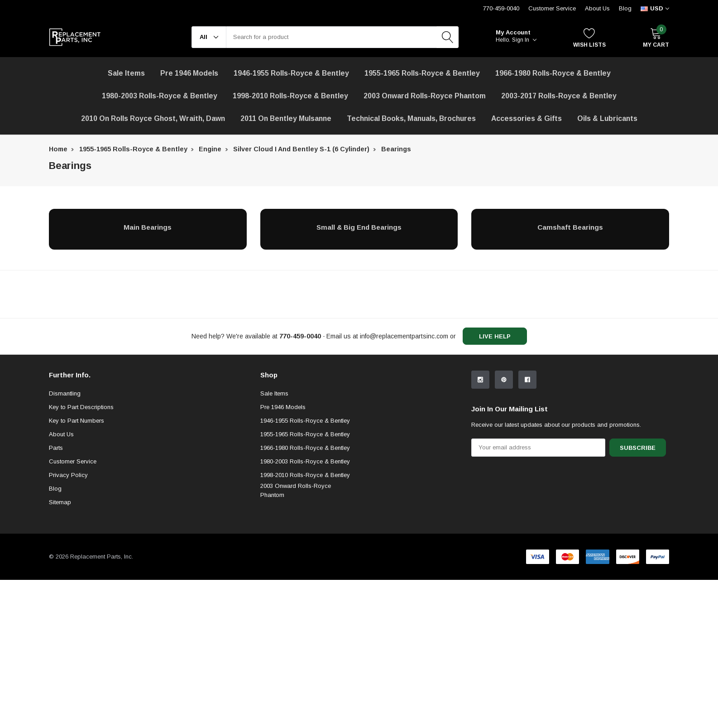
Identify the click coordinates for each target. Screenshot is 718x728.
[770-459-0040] (300, 336)
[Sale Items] (126, 73)
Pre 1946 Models (189, 73)
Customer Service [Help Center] (552, 8)
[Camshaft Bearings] (570, 227)
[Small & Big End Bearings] (359, 227)
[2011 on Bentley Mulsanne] (286, 119)
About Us (597, 8)
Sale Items (274, 468)
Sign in (524, 40)
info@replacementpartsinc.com (404, 336)
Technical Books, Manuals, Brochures (411, 118)
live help (495, 336)
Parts (56, 522)
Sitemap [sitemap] (60, 576)
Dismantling (65, 468)
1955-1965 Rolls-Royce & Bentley (422, 73)
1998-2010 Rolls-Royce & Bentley (290, 96)
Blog (625, 8)
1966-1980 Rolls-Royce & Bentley (553, 73)
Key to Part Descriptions (81, 481)
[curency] (655, 9)
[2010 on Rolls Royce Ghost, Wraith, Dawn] (153, 119)
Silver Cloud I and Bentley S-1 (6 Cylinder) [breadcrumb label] (301, 149)
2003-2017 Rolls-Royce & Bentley (559, 96)
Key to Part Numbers (77, 495)
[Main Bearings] (148, 227)
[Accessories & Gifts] (527, 119)
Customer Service (73, 536)
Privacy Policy (68, 549)
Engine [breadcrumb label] (210, 149)
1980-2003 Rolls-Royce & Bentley (160, 96)
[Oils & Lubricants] (607, 119)
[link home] (75, 37)
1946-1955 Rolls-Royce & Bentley (291, 73)
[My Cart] (656, 37)
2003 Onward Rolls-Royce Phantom (296, 565)
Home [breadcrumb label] (58, 149)
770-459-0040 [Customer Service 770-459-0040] (501, 8)
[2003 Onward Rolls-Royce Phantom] (425, 96)
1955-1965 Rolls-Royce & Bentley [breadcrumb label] (133, 149)
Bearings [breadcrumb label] (396, 149)
